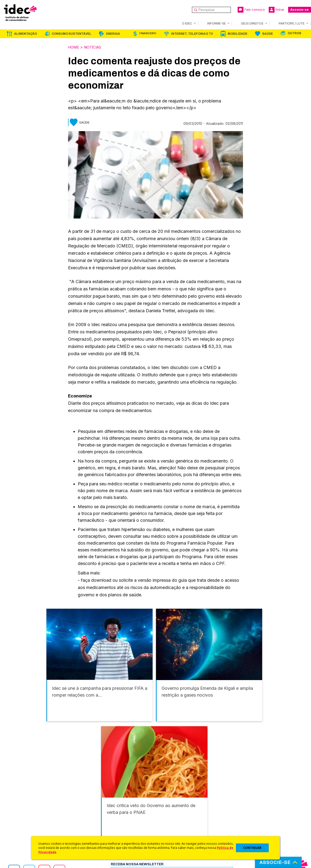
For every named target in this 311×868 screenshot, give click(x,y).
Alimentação (26, 34)
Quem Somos (21, 795)
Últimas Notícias (96, 802)
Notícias (95, 47)
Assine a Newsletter (100, 827)
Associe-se (299, 10)
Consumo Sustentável (72, 34)
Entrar (276, 10)
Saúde (268, 34)
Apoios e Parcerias (26, 808)
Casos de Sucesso (172, 834)
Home (74, 47)
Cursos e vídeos (170, 802)
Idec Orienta (166, 814)
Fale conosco (251, 10)
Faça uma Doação (244, 802)
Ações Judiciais (169, 827)
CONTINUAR (252, 848)
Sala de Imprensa (25, 821)
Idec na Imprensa (97, 795)
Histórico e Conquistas (29, 814)
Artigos (89, 814)
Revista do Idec (96, 808)
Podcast (90, 834)
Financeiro (148, 33)
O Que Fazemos (24, 802)
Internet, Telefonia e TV (192, 34)
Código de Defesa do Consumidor (185, 795)
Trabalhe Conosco (26, 827)
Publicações (93, 821)
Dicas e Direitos (169, 808)
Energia (113, 34)
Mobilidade (238, 34)
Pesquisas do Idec (171, 821)
